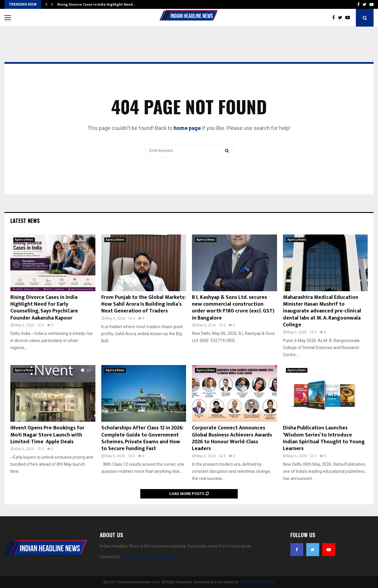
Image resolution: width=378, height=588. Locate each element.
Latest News (25, 221)
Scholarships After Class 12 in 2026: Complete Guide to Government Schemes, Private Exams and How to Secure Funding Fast (142, 438)
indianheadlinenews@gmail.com (152, 557)
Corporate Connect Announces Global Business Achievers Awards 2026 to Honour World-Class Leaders (232, 438)
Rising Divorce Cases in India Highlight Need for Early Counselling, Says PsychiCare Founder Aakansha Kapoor (44, 308)
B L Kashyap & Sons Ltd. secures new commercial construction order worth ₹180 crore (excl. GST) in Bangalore (233, 308)
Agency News (24, 240)
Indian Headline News (257, 582)
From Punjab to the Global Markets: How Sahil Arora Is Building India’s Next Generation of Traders (143, 304)
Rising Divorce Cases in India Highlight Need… (96, 4)
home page (187, 128)
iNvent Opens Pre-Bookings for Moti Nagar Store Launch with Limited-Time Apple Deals (47, 435)
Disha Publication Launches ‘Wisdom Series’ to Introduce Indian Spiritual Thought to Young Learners (324, 438)
